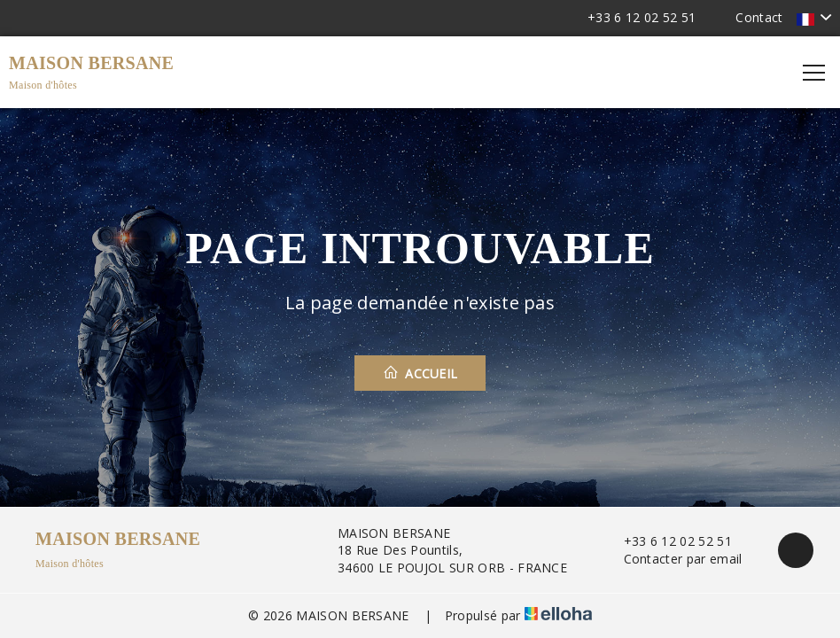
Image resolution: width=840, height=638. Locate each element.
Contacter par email (673, 559)
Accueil (420, 373)
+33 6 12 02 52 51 (668, 541)
